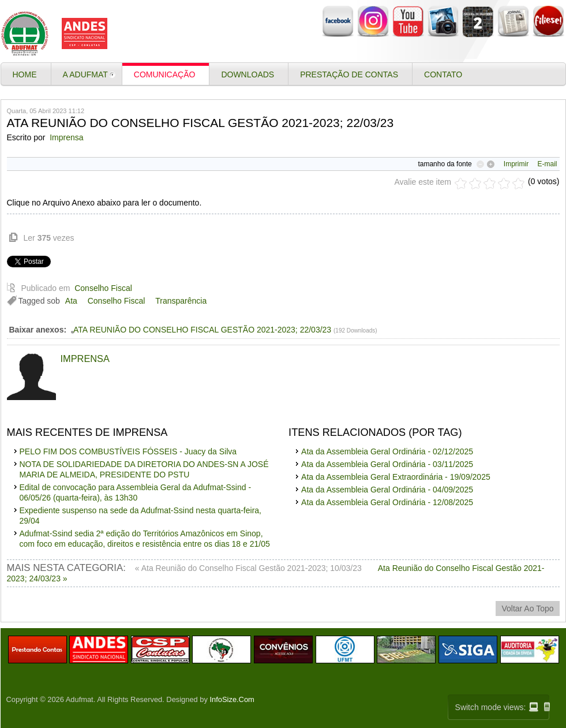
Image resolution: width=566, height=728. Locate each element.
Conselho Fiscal (103, 288)
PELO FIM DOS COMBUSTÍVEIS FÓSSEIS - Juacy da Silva (128, 451)
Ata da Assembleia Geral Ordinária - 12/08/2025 (387, 502)
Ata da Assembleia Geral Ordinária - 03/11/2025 (387, 464)
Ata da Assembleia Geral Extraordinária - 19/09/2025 (396, 477)
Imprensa (66, 137)
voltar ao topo (527, 608)
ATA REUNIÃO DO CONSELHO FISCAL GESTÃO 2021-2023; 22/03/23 (202, 330)
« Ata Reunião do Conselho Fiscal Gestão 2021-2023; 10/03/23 (250, 568)
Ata (71, 301)
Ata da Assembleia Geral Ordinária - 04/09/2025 (387, 490)
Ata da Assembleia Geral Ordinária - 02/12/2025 (387, 451)
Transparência (181, 301)
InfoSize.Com (232, 699)
